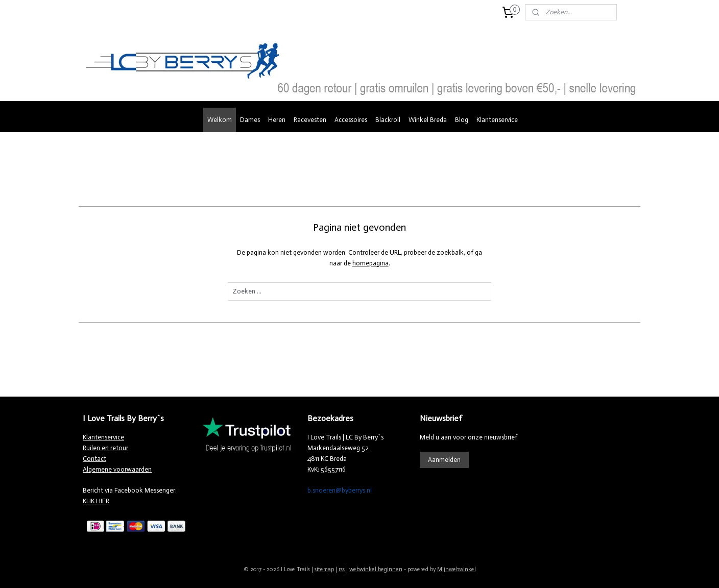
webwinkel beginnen (376, 569)
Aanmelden (444, 460)
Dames (250, 120)
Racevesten (310, 120)
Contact (94, 459)
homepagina (370, 263)
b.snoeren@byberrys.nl (340, 490)
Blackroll (388, 120)
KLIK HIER (96, 501)
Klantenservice (497, 120)
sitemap (324, 569)
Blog (462, 120)
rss (342, 569)
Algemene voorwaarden (117, 469)
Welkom (220, 120)
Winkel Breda (428, 120)
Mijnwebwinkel (457, 569)
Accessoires (351, 120)
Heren (277, 120)
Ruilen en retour (105, 448)
